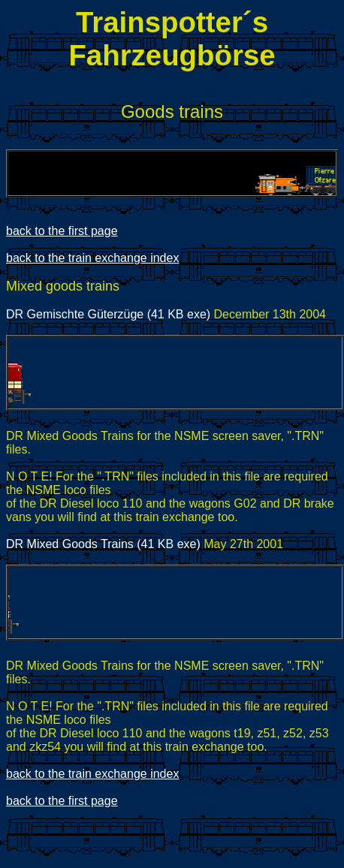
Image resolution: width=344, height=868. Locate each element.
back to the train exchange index (92, 258)
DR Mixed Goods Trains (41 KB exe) (103, 544)
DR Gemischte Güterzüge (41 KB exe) (108, 314)
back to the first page (62, 231)
